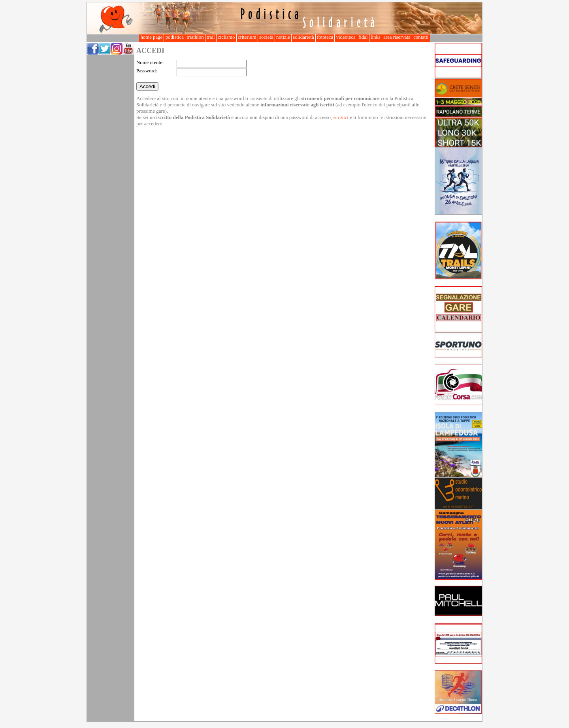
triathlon (195, 37)
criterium (247, 37)
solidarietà (303, 37)
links (376, 37)
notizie (283, 37)
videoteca (346, 37)
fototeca (325, 37)
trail (211, 37)
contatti (421, 37)
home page (151, 37)
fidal (363, 37)
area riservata (397, 37)
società (266, 37)
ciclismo (226, 37)
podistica (174, 37)
